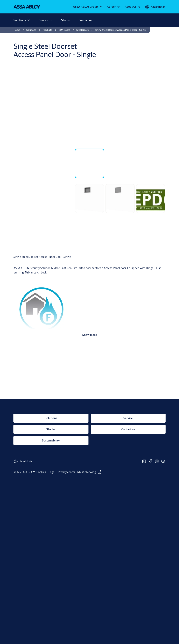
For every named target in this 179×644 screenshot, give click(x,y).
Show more (90, 335)
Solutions (20, 20)
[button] (29, 20)
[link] (114, 7)
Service (43, 20)
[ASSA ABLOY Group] (88, 7)
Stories (66, 20)
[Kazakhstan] (155, 7)
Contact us (85, 20)
